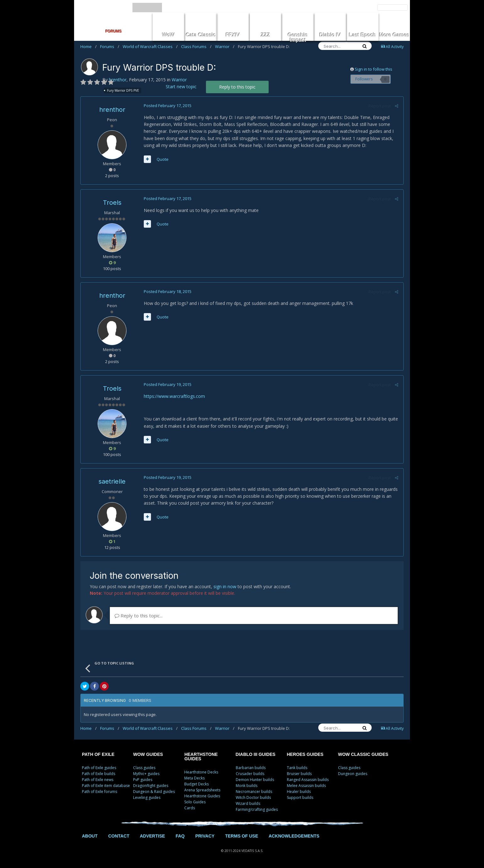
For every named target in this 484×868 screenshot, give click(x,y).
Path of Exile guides (99, 768)
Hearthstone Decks (201, 772)
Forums (110, 46)
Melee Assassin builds (306, 786)
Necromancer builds (254, 792)
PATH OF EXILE (98, 754)
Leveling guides (147, 797)
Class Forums (196, 46)
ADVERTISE (152, 836)
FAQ (180, 836)
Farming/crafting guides (257, 809)
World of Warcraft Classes (150, 46)
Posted (167, 106)
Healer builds (299, 792)
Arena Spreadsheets (202, 790)
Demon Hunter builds (255, 780)
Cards (190, 808)
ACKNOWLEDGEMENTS (294, 836)
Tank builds (297, 768)
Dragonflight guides (151, 786)
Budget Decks (196, 784)
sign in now (225, 586)
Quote (162, 159)
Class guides (144, 768)
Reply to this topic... (139, 616)
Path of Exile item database (106, 786)
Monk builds (247, 786)
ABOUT (90, 836)
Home (89, 46)
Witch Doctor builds (253, 797)
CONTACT (119, 836)
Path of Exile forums (99, 792)
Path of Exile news (98, 780)
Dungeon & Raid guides (154, 792)
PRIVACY (205, 836)
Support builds (300, 797)
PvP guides (143, 780)
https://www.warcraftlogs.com (174, 396)
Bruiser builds (299, 774)
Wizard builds (248, 803)
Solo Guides (195, 802)
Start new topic (181, 87)
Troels (112, 203)
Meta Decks (194, 778)
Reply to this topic (237, 87)
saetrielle (112, 481)
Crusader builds (250, 774)
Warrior (225, 46)
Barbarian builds (251, 768)
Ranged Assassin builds (308, 780)
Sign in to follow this (374, 69)
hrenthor (118, 80)
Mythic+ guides (146, 774)
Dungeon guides (353, 774)
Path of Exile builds (99, 774)
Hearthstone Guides (202, 796)
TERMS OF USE (242, 836)
